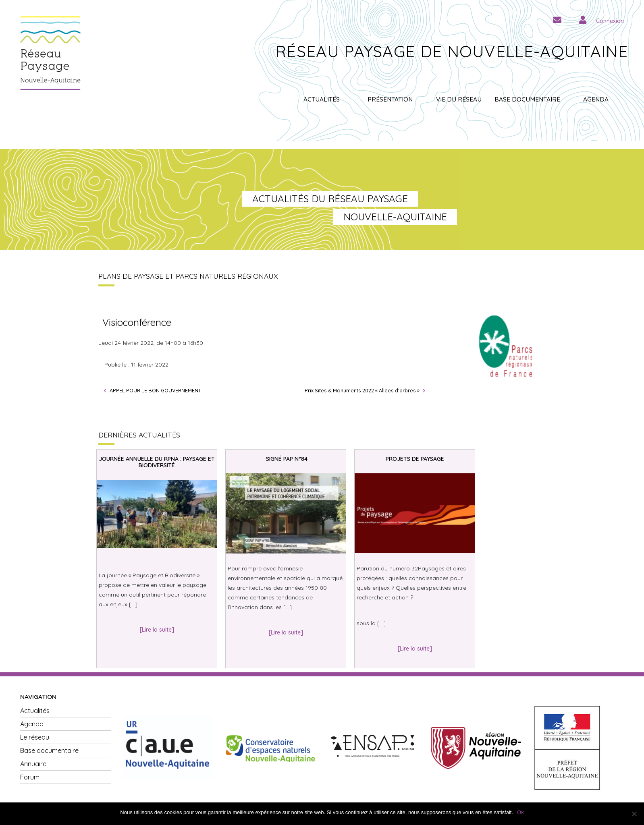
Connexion (610, 21)
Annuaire (33, 764)
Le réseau (35, 737)
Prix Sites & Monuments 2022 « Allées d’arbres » (362, 390)
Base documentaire (527, 99)
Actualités (322, 99)
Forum (30, 777)
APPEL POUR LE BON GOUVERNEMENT (155, 390)
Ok (520, 812)
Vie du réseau (459, 99)
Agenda (596, 99)
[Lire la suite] (157, 630)
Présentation (390, 99)
